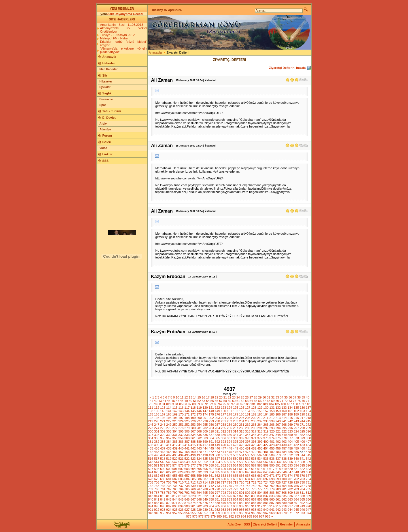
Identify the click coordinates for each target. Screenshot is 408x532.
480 (260, 452)
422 (235, 445)
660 (205, 476)
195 (169, 418)
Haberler (109, 63)
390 (205, 442)
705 (150, 482)
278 (181, 428)
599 (163, 469)
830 (254, 496)
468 (187, 452)
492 (169, 455)
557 (235, 462)
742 (211, 486)
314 (235, 431)
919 (302, 506)
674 (290, 476)
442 (193, 448)
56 (216, 401)
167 (163, 414)
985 (249, 516)
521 (181, 459)
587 (254, 465)
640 (248, 472)
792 (187, 493)
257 (217, 425)
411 (169, 445)
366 (223, 438)
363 (205, 438)
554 (217, 462)
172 (193, 414)
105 (277, 404)
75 (299, 401)
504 (242, 455)
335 (199, 435)
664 (229, 476)
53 (203, 401)
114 (169, 408)
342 (242, 435)
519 (169, 459)
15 (199, 397)
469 (193, 452)
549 (187, 462)
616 (266, 469)
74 (295, 401)
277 (175, 428)
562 (266, 462)
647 (290, 472)
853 (229, 499)
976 (195, 516)
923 (163, 510)
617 (272, 469)
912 (260, 506)
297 (296, 428)
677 (308, 476)
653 (163, 476)
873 (187, 503)
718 (229, 482)
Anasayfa (109, 57)
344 (254, 435)
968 (272, 513)
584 (235, 465)
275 (163, 428)
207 (242, 418)
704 (308, 479)
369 (242, 438)
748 (248, 486)
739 (193, 486)
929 (199, 510)
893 (308, 503)
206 (235, 418)
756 (296, 486)
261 (242, 425)
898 (175, 506)
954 (187, 513)
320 (272, 431)
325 (302, 431)
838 (302, 496)
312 (223, 431)
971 (290, 513)
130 (266, 408)
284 (217, 428)
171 (187, 414)
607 (211, 469)
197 (181, 418)
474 (223, 452)
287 (235, 428)
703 (302, 479)
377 (290, 438)
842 (163, 499)
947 (308, 510)
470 (199, 452)
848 (199, 499)
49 (186, 401)
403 (284, 442)
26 (247, 397)
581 (217, 465)
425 (254, 445)
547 (175, 462)
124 (229, 408)
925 (175, 510)
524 (199, 459)
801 (242, 493)
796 (211, 493)
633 (205, 472)
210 (260, 418)
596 (308, 465)
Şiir (105, 75)
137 (308, 408)
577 (193, 465)
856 (248, 499)
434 (308, 445)
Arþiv (103, 124)
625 (157, 472)
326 (308, 431)
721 (248, 482)
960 (223, 513)
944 (290, 510)
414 (187, 445)
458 (290, 448)
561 (260, 462)
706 (157, 482)
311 (217, 431)
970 (284, 513)
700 (284, 479)
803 (254, 493)
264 (260, 425)
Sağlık (107, 93)
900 (187, 506)
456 (278, 448)
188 (290, 414)
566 (290, 462)
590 (272, 465)
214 (284, 418)
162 (296, 411)
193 (157, 418)
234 (242, 421)
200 (199, 418)
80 (159, 404)
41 (151, 401)
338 (217, 435)
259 (229, 425)
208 (248, 418)
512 (290, 455)
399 (260, 442)
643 (266, 472)
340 (229, 435)
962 (235, 513)
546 (169, 462)
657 (187, 476)
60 (234, 401)
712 (193, 482)
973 (302, 513)
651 (150, 476)
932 (217, 510)
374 (272, 438)
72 (286, 401)
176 (217, 414)
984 (243, 516)
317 (254, 431)
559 (248, 462)
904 (211, 506)
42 (156, 401)
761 (163, 489)
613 (248, 469)
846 (187, 499)
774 (242, 489)
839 (308, 496)
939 (260, 510)
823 (211, 496)
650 (308, 472)
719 (235, 482)
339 (223, 435)
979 (213, 516)
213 (278, 418)
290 (254, 428)
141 (169, 411)
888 (278, 503)
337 (211, 435)
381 (150, 442)
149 (217, 411)
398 (254, 442)
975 (189, 516)
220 (157, 421)
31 (269, 397)
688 (211, 479)
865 (302, 499)
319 (266, 431)
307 (193, 431)
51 (195, 401)
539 (290, 459)
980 (219, 516)
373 (266, 438)
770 (217, 489)
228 (205, 421)
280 (193, 428)
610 (229, 469)
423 (242, 445)
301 (157, 431)
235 (248, 421)
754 (284, 486)
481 (266, 452)
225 (187, 421)
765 (187, 489)
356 (163, 438)
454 (266, 448)
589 (266, 465)
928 (193, 510)
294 (278, 428)
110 (307, 404)
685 (193, 479)
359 (181, 438)
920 (308, 506)
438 (169, 448)
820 (193, 496)
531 (242, 459)
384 (169, 442)
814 (157, 496)
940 (266, 510)
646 (284, 472)
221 (163, 421)
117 (187, 408)
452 (254, 448)
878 (217, 503)
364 (211, 438)
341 (235, 435)
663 (223, 476)
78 (150, 404)
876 (205, 503)
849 (205, 499)
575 (181, 465)
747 (242, 486)
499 (211, 455)
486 (296, 452)
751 (266, 486)
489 (150, 455)
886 (266, 503)
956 (199, 513)
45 (169, 401)
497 (199, 455)
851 (217, 499)
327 (150, 435)
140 (163, 411)
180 (242, 414)
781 (284, 489)
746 (235, 486)
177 (223, 414)
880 (229, 503)
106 (283, 404)
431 (290, 445)
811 (302, 493)
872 (181, 503)
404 (290, 442)
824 (217, 496)
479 (254, 452)
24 (238, 397)
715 (211, 482)
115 (175, 408)
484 (284, 452)
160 (284, 411)
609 (223, 469)
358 (175, 438)
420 (223, 445)
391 (211, 442)
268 (284, 425)
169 (175, 414)
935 (235, 510)
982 (231, 516)
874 (193, 503)
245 (308, 421)
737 (181, 486)
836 (290, 496)
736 (175, 486)
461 (308, 448)
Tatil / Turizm (112, 111)
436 (157, 448)
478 (248, 452)
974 (308, 513)
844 (175, 499)
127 (248, 408)
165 (150, 414)
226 (193, 421)
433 (302, 445)
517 (157, 459)
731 (308, 482)
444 (205, 448)
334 (193, 435)
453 (260, 448)
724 (266, 482)
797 (217, 493)
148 (211, 411)
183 (260, 414)
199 (193, 418)
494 (181, 455)
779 (272, 489)
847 (193, 499)
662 (217, 476)
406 (302, 442)
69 (273, 401)
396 (242, 442)
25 (243, 397)
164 (308, 411)
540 (296, 459)
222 (169, 421)
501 (223, 455)
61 (238, 401)
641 (254, 472)
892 (302, 503)
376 (284, 438)
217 (302, 418)
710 (181, 482)
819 (187, 496)
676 (302, 476)
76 (303, 401)
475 (229, 452)
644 (272, 472)
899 (181, 506)
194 (163, 418)
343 (248, 435)
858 (260, 499)
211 (266, 418)
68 (269, 401)
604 (193, 469)
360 (187, 438)
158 (272, 411)
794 (199, 493)
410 (163, 445)
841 (157, 499)
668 (254, 476)
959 (217, 513)
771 (223, 489)
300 (150, 431)
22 (229, 397)
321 (278, 431)
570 (150, 465)
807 (278, 493)
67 (264, 401)
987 (262, 516)
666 (242, 476)
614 (254, 469)
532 (248, 459)
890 (290, 503)
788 (163, 493)
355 (157, 438)
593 (290, 465)
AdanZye (105, 129)
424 (248, 445)
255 (205, 425)
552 (205, 462)
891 (296, 503)
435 (150, 448)
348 (278, 435)
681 (169, 479)
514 (302, 455)
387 (187, 442)
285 (223, 428)
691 (229, 479)
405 (296, 442)
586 (248, 465)
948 (150, 513)
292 (266, 428)
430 (284, 445)
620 (290, 469)
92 (211, 404)
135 (296, 408)
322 (284, 431)
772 (229, 489)
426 (260, 445)
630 (187, 472)
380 (308, 438)
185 (272, 414)
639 (242, 472)
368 (235, 438)
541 (302, 459)
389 (199, 442)
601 (175, 469)
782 (290, 489)
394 (229, 442)
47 (177, 401)
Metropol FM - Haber (114, 38)
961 (229, 513)
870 (169, 503)
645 (278, 472)
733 (157, 486)
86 (185, 404)
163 (302, 411)
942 (278, 510)
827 (235, 496)
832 (266, 496)
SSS (105, 161)
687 (205, 479)
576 (187, 465)
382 (157, 442)
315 (242, 431)
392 (217, 442)
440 (181, 448)
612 (242, 469)
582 (223, 465)
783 (296, 489)
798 (223, 493)
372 (260, 438)
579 (205, 465)
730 (302, 482)
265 (266, 425)
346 (266, 435)
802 (248, 493)
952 (175, 513)
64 (251, 401)
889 (284, 503)
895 (157, 506)
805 (266, 493)
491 (163, 455)
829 (248, 496)
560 (254, 462)
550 (193, 462)
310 (211, 431)
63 (247, 401)
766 (193, 489)
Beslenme (106, 99)
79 (155, 404)
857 (254, 499)
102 (259, 404)
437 (163, 448)
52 (199, 401)
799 (229, 493)
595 (302, 465)
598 (157, 469)
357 (169, 438)
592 (284, 465)
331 (175, 435)
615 (260, 469)
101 (253, 404)
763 (175, 489)
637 (229, 472)
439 (175, 448)
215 (290, 418)
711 (187, 482)
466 (175, 452)
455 (272, 448)
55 (212, 401)
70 (277, 401)
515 (308, 455)
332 (181, 435)
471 (205, 452)
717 (223, 482)
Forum (107, 135)
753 (278, 486)
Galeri (107, 142)
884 (254, 503)
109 (301, 404)
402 (278, 442)
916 (284, 506)
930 (205, 510)
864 (296, 499)
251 (181, 425)
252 (187, 425)
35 (286, 397)
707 (163, 482)
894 (150, 506)
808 (284, 493)
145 (193, 411)
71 (282, 401)
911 (254, 506)
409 (157, 445)
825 (223, 496)
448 (229, 448)
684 (187, 479)
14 (195, 397)
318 (260, 431)
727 (284, 482)
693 (242, 479)
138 (150, 411)
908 (235, 506)
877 (211, 503)
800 (235, 493)
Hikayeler (106, 81)
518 (163, 459)
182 (254, 414)
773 (235, 489)
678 (150, 479)
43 (160, 401)
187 (284, 414)
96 (229, 404)
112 (157, 408)
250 (175, 425)
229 (211, 421)
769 (211, 489)
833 (272, 496)
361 (193, 438)
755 (290, 486)
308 (199, 431)
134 (290, 408)
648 (296, 472)
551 (199, 462)
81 (163, 404)
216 (296, 418)
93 (216, 404)
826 (229, 496)
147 (205, 411)
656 (181, 476)
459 (296, 448)
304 (175, 431)
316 (248, 431)
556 (229, 462)
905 (217, 506)
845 (181, 499)
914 (272, 506)
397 (248, 442)
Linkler (107, 154)
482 (272, 452)
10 (177, 397)
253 (193, 425)
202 (211, 418)
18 (212, 397)
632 (199, 472)
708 (169, 482)
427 (266, 445)
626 (163, 472)
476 (235, 452)
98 (237, 404)
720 (242, 482)
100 (247, 404)
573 (169, 465)
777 (260, 489)
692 (235, 479)
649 (302, 472)
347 (272, 435)
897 (169, 506)
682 (175, 479)
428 (272, 445)
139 (157, 411)
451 (248, 448)
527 (217, 459)
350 (290, 435)
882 (242, 503)
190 (302, 414)
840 (150, 499)
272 (308, 425)
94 (220, 404)
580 (211, 465)
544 (157, 462)
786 (150, 493)
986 (256, 516)
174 (205, 414)
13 (190, 397)
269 (290, 425)
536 (272, 459)
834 (278, 496)
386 (181, 442)
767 (199, 489)
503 (235, 455)
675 (296, 476)
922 (157, 510)
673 (284, 476)
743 (217, 486)
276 (169, 428)
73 (290, 401)
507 (260, 455)
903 (205, 506)
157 (266, 411)
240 (278, 421)
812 (308, 493)
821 (199, 496)
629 (181, 472)
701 (290, 479)
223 (175, 421)
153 (242, 411)
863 (290, 499)
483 (278, 452)
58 (225, 401)
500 (217, 455)
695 (254, 479)
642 (260, 472)
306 (187, 431)
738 (187, 486)
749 (254, 486)
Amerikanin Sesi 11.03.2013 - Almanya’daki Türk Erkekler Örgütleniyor (124, 28)
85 (181, 404)
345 (260, 435)
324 (296, 431)
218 (308, 418)
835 (284, 496)
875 (199, 503)
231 (223, 421)
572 (163, 465)
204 (223, 418)
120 (205, 408)
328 (157, 435)
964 (248, 513)
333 (187, 435)
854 (235, 499)
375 (278, 438)
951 (169, 513)
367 (229, 438)
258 (223, 425)
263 (254, 425)
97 (233, 404)
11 (182, 397)
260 (235, 425)
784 (302, 489)
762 (169, 489)
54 (208, 401)
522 (187, 459)
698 (272, 479)
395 (235, 442)
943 (284, 510)
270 (296, 425)
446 (217, 448)
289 (248, 428)
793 (193, 493)
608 (217, 469)
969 (278, 513)
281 (199, 428)
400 (266, 442)
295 (284, 428)
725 (272, 482)
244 (302, 421)
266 (272, 425)
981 (225, 516)
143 (181, 411)
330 (169, 435)
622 (302, 469)
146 (199, 411)
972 (296, 513)
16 (203, 397)
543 (150, 462)
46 (173, 401)
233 (235, 421)
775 (248, 489)
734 (163, 486)
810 (296, 493)
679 (157, 479)
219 (150, 421)
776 (254, 489)
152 (235, 411)
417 (205, 445)
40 (308, 397)
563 (272, 462)
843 (169, 499)
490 (157, 455)
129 (260, 408)
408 (150, 445)
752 (272, 486)
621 (296, 469)
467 (181, 452)
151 (229, 411)
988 (267, 516)
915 (278, 506)
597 (150, 469)
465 (169, 452)
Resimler (286, 524)
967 (266, 513)
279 (187, 428)
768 (205, 489)
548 (181, 462)
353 (308, 435)
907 (229, 506)
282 (205, 428)
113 (163, 408)
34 (282, 397)
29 (260, 397)
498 (205, 455)
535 (266, 459)
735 (169, 486)
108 (296, 404)
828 (242, 496)
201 (205, 418)
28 (256, 397)
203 (217, 418)
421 (229, 445)
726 (278, 482)
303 (169, 431)
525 (205, 459)
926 (181, 510)
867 (150, 503)
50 (190, 401)
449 (235, 448)
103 (265, 404)
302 (163, 431)
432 (296, 445)
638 (235, 472)
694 (248, 479)
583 (229, 465)
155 (254, 411)
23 (234, 397)
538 (284, 459)
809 (290, 493)
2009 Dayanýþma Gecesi (125, 14)
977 (201, 516)
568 (302, 462)
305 (181, 431)
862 (284, 499)
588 (260, 465)
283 (211, 428)
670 (266, 476)
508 (266, 455)
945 (296, 510)
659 (199, 476)
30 (264, 397)
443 (199, 448)
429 (278, 445)
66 (260, 401)
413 (181, 445)
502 (229, 455)
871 (175, 503)
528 (223, 459)
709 (175, 482)
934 (229, 510)
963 (242, 513)
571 (157, 465)
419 (217, 445)
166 (157, 414)
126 (242, 408)
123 (223, 408)
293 (272, 428)
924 (169, 510)
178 (229, 414)
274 (157, 428)
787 (157, 493)
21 (225, 397)
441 (187, 448)
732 (150, 486)
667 (248, 476)
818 (181, 496)
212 (272, 418)
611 (235, 469)
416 (199, 445)
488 (308, 452)
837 (296, 496)
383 (163, 442)
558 (242, 462)
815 (163, 496)
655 (175, 476)
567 (296, 462)
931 (211, 510)
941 (272, 510)
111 (150, 408)
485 (290, 452)
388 (193, 442)
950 (163, 513)
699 (278, 479)
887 (272, 503)
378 (296, 438)
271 (302, 425)
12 (186, 397)
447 (223, 448)
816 (169, 496)
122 (217, 408)
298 (302, 428)
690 (223, 479)
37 (295, 397)
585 (242, 465)
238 (266, 421)
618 (278, 469)
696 (260, 479)
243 (296, 421)
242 (290, 421)
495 (187, 455)
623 (308, 469)
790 (175, 493)
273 (150, 428)
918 (296, 506)
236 (254, 421)
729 (296, 482)
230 (217, 421)
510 (278, 455)
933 (223, 510)
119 (199, 408)
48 (182, 401)
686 (199, 479)
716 (217, 482)
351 (296, 435)
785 (308, 489)
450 (242, 448)
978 (207, 516)
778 (266, 489)
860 (272, 499)
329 (163, 435)
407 (308, 442)
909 (242, 506)
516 (150, 459)
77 (308, 401)
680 (163, 479)
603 (187, 469)
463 (157, 452)
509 (272, 455)
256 (211, 425)
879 (223, 503)
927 (187, 510)
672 (278, 476)
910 (248, 506)
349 (284, 435)
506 (254, 455)
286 (229, 428)
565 (284, 462)
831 (260, 496)
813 (150, 496)
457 (284, 448)
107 (289, 404)
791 (181, 493)
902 (199, 506)
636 (223, 472)
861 (278, 499)
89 (198, 404)
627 (169, 472)
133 (284, 408)
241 (284, 421)
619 (284, 469)
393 (223, 442)
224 (181, 421)
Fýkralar (105, 87)
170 (181, 414)
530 (235, 459)
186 (278, 414)
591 (278, 465)
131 (272, 408)
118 (193, 408)
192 (150, 418)
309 (205, 431)
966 (260, 513)
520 (175, 459)
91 (207, 404)
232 (229, 421)
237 (260, 421)
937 (248, 510)
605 (199, 469)
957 (205, 513)
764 (181, 489)
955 (193, 513)
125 (235, 408)
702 (296, 479)
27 (251, 397)
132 (278, 408)
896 (163, 506)
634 (211, 472)
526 (211, 459)
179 (235, 414)
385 (175, 442)
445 (211, 448)
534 (260, 459)
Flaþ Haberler (109, 69)
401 (272, 442)
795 (205, 493)
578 (199, 465)
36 (290, 397)
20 (221, 397)
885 (260, 503)
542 (308, 459)
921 (150, 510)
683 (181, 479)
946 (302, 510)
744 (223, 486)
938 (254, 510)
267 (278, 425)
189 (296, 414)
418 (211, 445)
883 (248, 503)
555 (223, 462)
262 (248, 425)
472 (211, 452)
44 (164, 401)
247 (157, 425)
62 (243, 401)
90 (203, 404)
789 (169, 493)
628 (175, 472)
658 (193, 476)
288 (242, 428)
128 (254, 408)
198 (187, 418)
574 (175, 465)
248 (163, 425)
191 (308, 414)
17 (208, 397)
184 (266, 414)
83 (172, 404)
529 (229, 459)
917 (290, 506)
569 (308, 462)
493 (175, 455)
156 (260, 411)
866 (308, 499)
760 (157, 489)
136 (302, 408)
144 (187, 411)
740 (199, 486)
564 (278, 462)
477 (242, 452)
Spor (103, 105)
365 (217, 438)
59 (229, 401)
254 (199, 425)
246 (150, 425)
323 (290, 431)
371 (254, 438)
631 (193, 472)
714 (205, 482)
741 (205, 486)
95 (224, 404)
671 (272, 476)
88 (194, 404)
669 (260, 476)
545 (163, 462)
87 (190, 404)
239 (272, 421)
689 (217, 479)
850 (211, 499)
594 (296, 465)
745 (229, 486)
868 (157, 503)
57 (221, 401)
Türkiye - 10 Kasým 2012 (117, 35)
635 (217, 472)
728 (290, 482)
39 (303, 397)
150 (223, 411)
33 (277, 397)
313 (229, 431)
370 (248, 438)
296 (290, 428)
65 (256, 401)
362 (199, 438)
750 (260, 486)
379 (302, 438)
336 (205, 435)
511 (284, 455)
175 (211, 414)
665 (235, 476)
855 (242, 499)
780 (278, 489)
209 (254, 418)
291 (260, 428)
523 (193, 459)
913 (266, 506)
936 (242, 510)
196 (175, 418)
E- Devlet (109, 118)
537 (278, 459)
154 (248, 411)
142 (175, 411)
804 (260, 493)
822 (205, 496)
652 (157, 476)
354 (150, 438)
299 (308, 428)
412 (175, 445)
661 (211, 476)
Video (103, 148)
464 (163, 452)
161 (290, 411)
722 (254, 482)
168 (169, 414)
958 (211, 513)
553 (211, 462)
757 (302, 486)
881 (235, 503)
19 (216, 397)
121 (211, 408)
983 (237, 516)
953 (181, 513)
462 (150, 452)
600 (169, 469)
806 (272, 493)
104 (271, 404)
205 (229, 418)
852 (223, 499)
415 (193, 445)
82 (168, 404)
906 (223, 506)
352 (302, 435)
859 (266, 499)
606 (205, 469)
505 (248, 455)
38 (299, 397)
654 (169, 476)
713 (199, 482)
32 (273, 397)
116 (181, 408)
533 (254, 459)
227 (199, 421)
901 (193, 506)
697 (266, 479)
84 (177, 404)
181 (248, 414)
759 (150, 489)
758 (308, 486)
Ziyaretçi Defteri (265, 524)
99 (242, 404)
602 (181, 469)
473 (217, 452)
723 (260, 482)
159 (278, 411)
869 (163, 503)
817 (175, 496)
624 (150, 472)
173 (199, 414)
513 (296, 455)
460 (302, 448)
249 (169, 425)
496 (193, 455)
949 (157, 513)
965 (254, 513)
